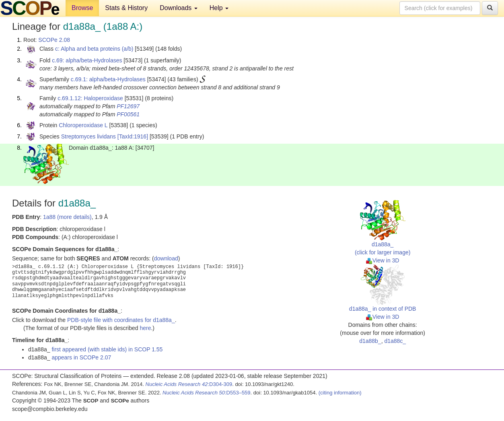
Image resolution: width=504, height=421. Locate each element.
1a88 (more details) (67, 217)
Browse (82, 8)
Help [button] (219, 8)
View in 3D (383, 260)
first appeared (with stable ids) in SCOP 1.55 (107, 349)
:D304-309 (189, 384)
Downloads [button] (179, 8)
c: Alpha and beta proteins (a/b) (94, 49)
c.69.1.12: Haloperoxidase (90, 98)
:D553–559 (207, 393)
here (145, 328)
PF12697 (128, 106)
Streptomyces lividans (88, 136)
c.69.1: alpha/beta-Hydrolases (108, 79)
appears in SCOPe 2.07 (81, 357)
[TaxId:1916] (133, 136)
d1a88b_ (370, 341)
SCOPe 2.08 (54, 40)
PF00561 (128, 114)
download (166, 258)
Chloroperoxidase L (83, 125)
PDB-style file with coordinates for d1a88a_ (121, 320)
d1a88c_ (395, 341)
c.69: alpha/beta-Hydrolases (87, 60)
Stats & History (126, 8)
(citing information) (340, 393)
